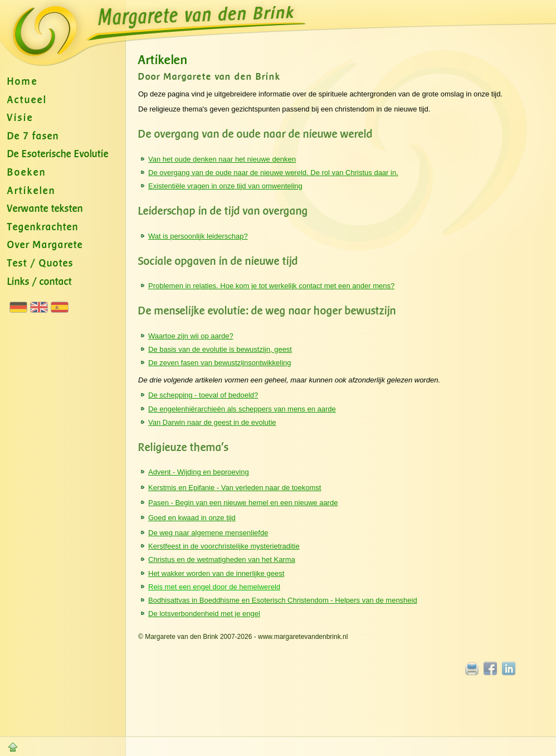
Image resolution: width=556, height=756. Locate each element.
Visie (20, 118)
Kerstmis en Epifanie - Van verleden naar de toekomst (235, 488)
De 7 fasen (33, 136)
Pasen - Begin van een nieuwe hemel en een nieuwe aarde (243, 503)
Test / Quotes (40, 263)
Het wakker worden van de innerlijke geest (216, 573)
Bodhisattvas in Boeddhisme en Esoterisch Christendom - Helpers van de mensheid (283, 600)
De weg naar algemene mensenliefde (208, 533)
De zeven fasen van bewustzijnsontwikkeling (220, 363)
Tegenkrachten (43, 227)
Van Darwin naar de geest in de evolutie (212, 422)
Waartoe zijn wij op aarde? (191, 336)
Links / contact (40, 282)
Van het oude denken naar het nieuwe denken (222, 159)
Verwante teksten (45, 209)
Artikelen (31, 191)
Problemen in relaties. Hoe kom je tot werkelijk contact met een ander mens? (271, 286)
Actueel (27, 100)
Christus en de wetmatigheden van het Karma (222, 559)
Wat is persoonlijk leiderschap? (198, 236)
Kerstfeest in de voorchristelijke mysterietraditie (224, 546)
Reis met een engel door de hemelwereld (214, 587)
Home (23, 82)
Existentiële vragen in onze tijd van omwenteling (225, 186)
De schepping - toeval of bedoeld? (203, 395)
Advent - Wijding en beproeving (199, 472)
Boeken (27, 173)
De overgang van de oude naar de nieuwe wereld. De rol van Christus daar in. (273, 173)
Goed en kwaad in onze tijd (192, 518)
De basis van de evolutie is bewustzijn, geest (220, 349)
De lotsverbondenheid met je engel (204, 614)
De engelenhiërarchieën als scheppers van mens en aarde (242, 409)
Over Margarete (45, 245)
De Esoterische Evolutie (58, 154)
